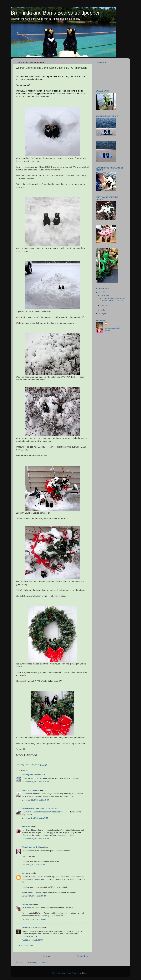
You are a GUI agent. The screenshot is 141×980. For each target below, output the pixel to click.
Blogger (85, 973)
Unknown (26, 873)
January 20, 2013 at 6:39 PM (34, 896)
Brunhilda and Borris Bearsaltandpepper (55, 13)
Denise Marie (28, 904)
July (103, 305)
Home (46, 956)
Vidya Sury (27, 826)
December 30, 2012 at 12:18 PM (35, 839)
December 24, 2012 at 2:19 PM (35, 818)
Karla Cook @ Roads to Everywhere (38, 808)
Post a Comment (26, 945)
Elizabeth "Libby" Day (32, 928)
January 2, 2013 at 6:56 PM (33, 865)
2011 (101, 310)
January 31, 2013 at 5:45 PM (34, 919)
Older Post (83, 956)
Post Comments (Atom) (37, 962)
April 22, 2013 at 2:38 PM (33, 940)
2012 (101, 292)
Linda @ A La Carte (31, 790)
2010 (101, 314)
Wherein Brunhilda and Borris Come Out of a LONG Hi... (112, 300)
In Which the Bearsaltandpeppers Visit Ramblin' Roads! (45, 812)
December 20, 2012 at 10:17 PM (35, 782)
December (105, 295)
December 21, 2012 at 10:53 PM (35, 800)
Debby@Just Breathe (32, 775)
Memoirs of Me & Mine (32, 847)
